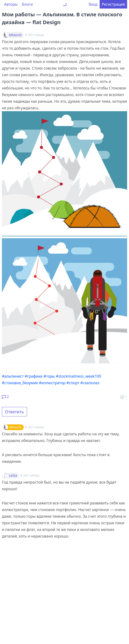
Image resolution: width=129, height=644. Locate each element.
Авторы (11, 4)
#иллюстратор (52, 383)
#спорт (73, 383)
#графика (33, 376)
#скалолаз (90, 383)
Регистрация (113, 4)
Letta (13, 476)
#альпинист (13, 376)
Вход (93, 4)
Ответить (14, 412)
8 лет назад (34, 427)
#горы (49, 376)
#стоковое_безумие (20, 383)
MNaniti (15, 35)
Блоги (27, 4)
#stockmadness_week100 (78, 376)
